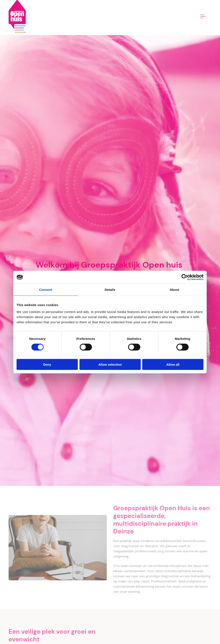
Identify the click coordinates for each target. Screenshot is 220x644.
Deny (47, 364)
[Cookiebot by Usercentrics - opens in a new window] (185, 277)
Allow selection (110, 364)
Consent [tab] (46, 290)
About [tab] (174, 290)
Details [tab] (110, 290)
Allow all (173, 364)
